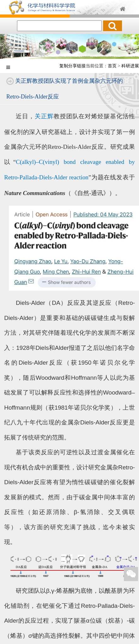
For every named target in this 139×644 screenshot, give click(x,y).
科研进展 (130, 66)
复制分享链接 (72, 66)
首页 (112, 66)
